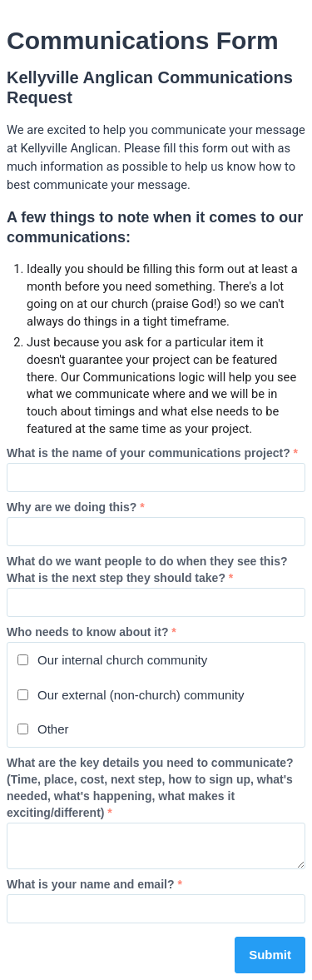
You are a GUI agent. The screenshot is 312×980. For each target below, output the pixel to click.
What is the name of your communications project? (152, 453)
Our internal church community (112, 660)
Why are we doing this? (76, 507)
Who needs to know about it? (92, 632)
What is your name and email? (94, 884)
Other (43, 729)
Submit (270, 955)
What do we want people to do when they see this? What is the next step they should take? (147, 570)
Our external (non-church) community (131, 695)
